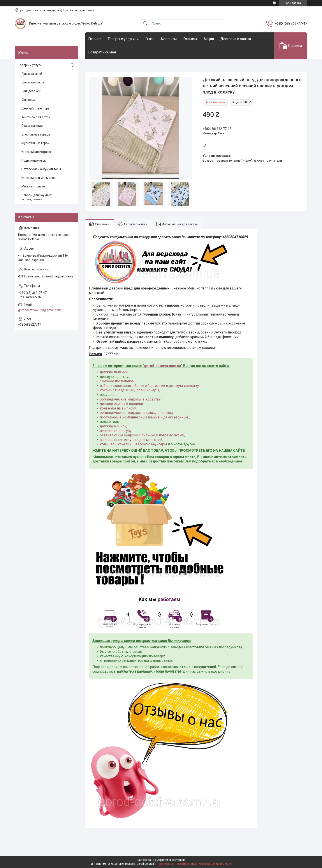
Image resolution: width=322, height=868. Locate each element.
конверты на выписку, (118, 408)
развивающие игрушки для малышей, (131, 440)
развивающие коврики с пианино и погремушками (142, 435)
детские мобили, (113, 426)
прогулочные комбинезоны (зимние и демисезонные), (145, 417)
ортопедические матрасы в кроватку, (131, 399)
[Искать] (145, 24)
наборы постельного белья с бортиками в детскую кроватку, (150, 386)
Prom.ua (180, 860)
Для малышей (32, 74)
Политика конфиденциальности (211, 864)
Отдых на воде (32, 126)
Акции (209, 39)
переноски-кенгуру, (116, 431)
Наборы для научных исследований (37, 197)
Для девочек (31, 91)
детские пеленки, (114, 372)
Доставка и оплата (236, 39)
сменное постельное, (117, 381)
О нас (150, 39)
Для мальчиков (33, 82)
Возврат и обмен (102, 52)
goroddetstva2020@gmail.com (40, 310)
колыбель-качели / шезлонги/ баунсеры (133, 444)
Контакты (169, 39)
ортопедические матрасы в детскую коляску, (137, 413)
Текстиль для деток (36, 117)
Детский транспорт (35, 108)
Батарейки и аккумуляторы (41, 169)
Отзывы (190, 39)
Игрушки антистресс (36, 152)
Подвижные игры (34, 161)
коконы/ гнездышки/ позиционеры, (130, 390)
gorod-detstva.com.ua (163, 366)
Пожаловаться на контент (173, 864)
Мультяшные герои (35, 143)
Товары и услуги (121, 39)
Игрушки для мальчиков (39, 178)
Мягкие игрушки (33, 186)
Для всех (28, 100)
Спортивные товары (36, 134)
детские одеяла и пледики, (122, 404)
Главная (95, 39)
